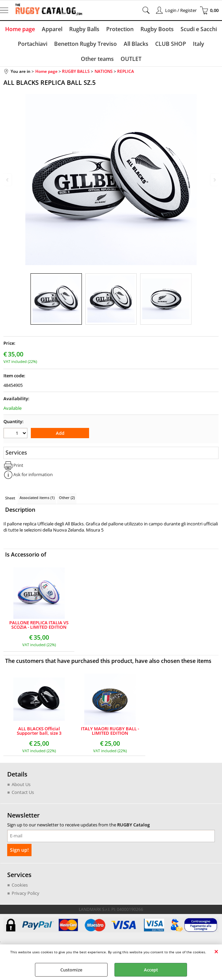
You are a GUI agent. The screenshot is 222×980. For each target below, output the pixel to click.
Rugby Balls (84, 29)
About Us (21, 784)
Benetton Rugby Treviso (85, 44)
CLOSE (216, 951)
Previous (8, 180)
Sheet (10, 498)
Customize (71, 970)
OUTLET (131, 59)
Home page (20, 29)
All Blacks (136, 44)
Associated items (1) (37, 498)
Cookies (20, 885)
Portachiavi (33, 44)
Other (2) (67, 498)
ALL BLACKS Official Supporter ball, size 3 (39, 731)
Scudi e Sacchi (199, 29)
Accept (151, 970)
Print (18, 465)
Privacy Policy (26, 893)
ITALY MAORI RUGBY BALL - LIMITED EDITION (110, 731)
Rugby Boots (157, 29)
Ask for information (33, 474)
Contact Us (23, 792)
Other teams (97, 59)
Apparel (52, 29)
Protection (120, 29)
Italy (199, 44)
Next (214, 180)
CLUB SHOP (171, 44)
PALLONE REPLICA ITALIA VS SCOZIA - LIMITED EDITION (39, 625)
